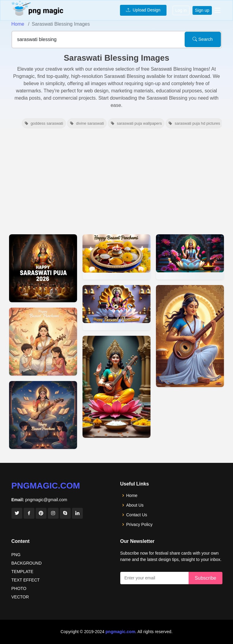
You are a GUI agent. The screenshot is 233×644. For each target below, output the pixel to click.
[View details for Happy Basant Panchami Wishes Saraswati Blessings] (43, 342)
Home (18, 24)
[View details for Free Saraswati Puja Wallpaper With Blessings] (190, 257)
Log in (181, 10)
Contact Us (137, 515)
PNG (16, 555)
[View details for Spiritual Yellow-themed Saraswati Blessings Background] (116, 257)
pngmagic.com (46, 486)
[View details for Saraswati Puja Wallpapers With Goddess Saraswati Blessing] (116, 387)
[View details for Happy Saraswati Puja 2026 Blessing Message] (43, 268)
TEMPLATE (23, 572)
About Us (135, 505)
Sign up (202, 10)
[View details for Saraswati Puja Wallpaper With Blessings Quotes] (190, 336)
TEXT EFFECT (26, 580)
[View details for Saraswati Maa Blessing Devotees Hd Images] (116, 308)
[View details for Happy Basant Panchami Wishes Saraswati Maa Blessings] (43, 415)
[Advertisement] (116, 181)
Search (203, 39)
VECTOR (20, 597)
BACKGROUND (27, 563)
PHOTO (19, 588)
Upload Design (143, 10)
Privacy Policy (139, 524)
